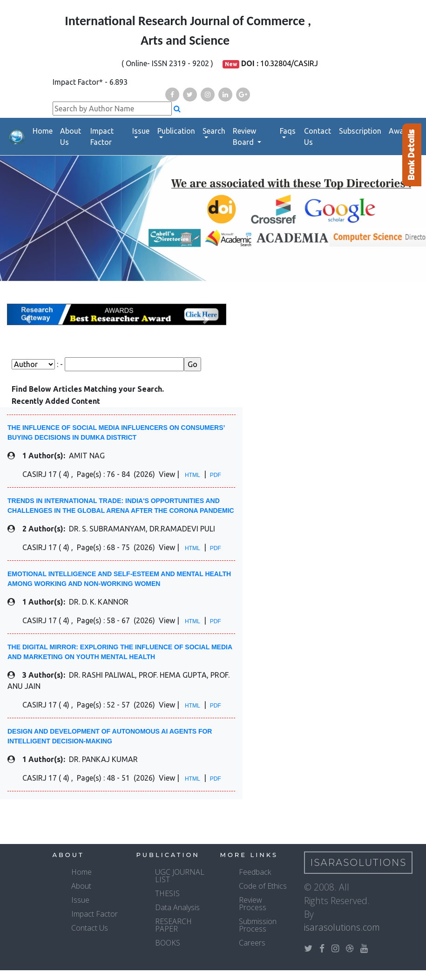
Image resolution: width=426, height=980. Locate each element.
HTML (193, 475)
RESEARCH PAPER (173, 925)
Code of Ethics (263, 886)
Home (43, 131)
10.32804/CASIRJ (289, 63)
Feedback (255, 872)
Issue (141, 131)
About (81, 886)
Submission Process (258, 925)
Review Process (253, 904)
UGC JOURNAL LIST (180, 876)
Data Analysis (177, 907)
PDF (216, 475)
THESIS (167, 893)
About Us (71, 136)
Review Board (244, 136)
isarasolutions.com (342, 927)
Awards (402, 131)
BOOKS (168, 943)
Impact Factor (102, 136)
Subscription (360, 131)
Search (214, 131)
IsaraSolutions (359, 863)
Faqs (288, 131)
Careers (252, 943)
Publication (176, 131)
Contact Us (318, 136)
